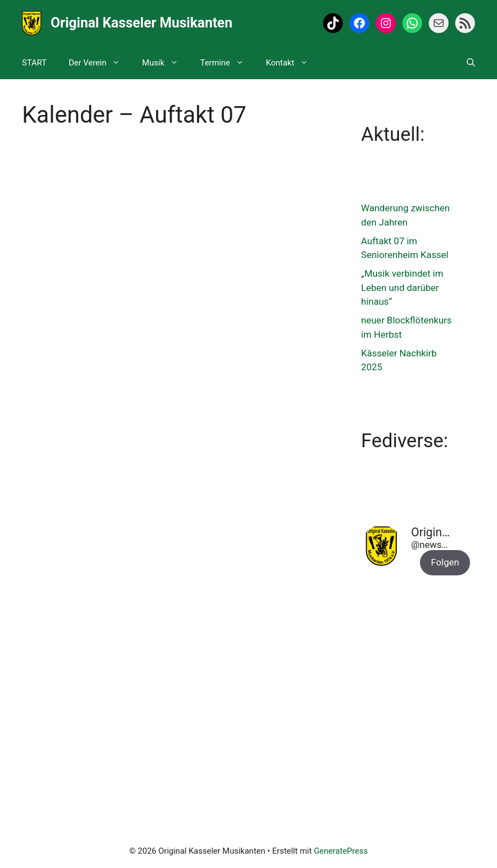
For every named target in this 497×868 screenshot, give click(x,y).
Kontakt (293, 63)
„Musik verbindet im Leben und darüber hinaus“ (402, 287)
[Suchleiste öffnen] (471, 63)
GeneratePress (341, 851)
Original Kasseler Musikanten (141, 23)
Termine (228, 63)
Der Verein (100, 63)
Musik (165, 63)
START (34, 63)
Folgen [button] (445, 562)
